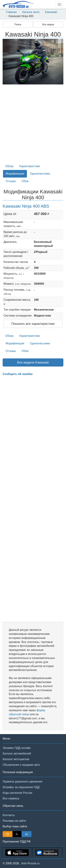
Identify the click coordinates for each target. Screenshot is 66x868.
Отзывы (11, 181)
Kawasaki (51, 12)
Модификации (15, 174)
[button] (7, 62)
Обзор (9, 166)
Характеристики (29, 166)
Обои (25, 181)
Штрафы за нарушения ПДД (21, 787)
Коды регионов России (17, 793)
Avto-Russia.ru (30, 863)
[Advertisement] (33, 126)
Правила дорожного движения (22, 782)
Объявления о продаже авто (21, 765)
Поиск (18, 24)
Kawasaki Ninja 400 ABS (26, 206)
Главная (11, 12)
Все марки (48, 24)
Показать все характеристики (33, 324)
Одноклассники (40, 174)
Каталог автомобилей (17, 754)
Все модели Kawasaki (33, 362)
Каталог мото (31, 12)
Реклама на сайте (14, 821)
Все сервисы (11, 798)
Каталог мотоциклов (16, 759)
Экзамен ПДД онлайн (17, 748)
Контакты (9, 815)
